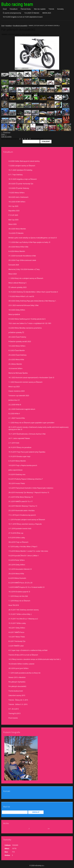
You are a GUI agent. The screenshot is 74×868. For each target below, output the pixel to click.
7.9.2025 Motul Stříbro (16, 193)
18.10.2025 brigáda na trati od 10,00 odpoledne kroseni (23, 17)
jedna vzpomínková (15, 470)
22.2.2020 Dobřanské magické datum (22, 409)
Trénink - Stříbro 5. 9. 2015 (18, 704)
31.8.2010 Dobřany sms (17, 474)
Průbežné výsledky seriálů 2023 (20, 341)
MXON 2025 (47, 13)
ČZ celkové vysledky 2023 (17, 287)
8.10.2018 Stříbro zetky (17, 538)
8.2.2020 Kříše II (14, 414)
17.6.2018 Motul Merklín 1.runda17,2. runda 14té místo (28, 551)
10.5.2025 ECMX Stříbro (17, 202)
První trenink (13, 718)
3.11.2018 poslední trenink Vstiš (20, 529)
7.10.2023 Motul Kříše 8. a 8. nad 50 (21, 296)
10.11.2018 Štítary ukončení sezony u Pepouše (25, 524)
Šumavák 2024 (14, 265)
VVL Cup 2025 (13, 206)
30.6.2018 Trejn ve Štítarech (18, 542)
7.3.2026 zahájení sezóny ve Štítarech (22, 166)
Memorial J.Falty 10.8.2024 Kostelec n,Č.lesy (24, 269)
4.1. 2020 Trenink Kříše (17, 418)
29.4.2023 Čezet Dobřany (17, 355)
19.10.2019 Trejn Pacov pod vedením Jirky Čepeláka (27, 452)
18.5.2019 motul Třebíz (17, 483)
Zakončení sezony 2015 (17, 695)
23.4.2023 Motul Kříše (16, 360)
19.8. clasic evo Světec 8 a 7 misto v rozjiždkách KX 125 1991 (30, 323)
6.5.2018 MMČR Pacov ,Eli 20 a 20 (20, 583)
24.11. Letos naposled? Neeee (19, 438)
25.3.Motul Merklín (15, 364)
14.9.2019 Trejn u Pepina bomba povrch (23, 465)
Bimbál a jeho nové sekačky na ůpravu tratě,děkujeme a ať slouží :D (33, 238)
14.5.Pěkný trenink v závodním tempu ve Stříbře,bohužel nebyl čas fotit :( (34, 659)
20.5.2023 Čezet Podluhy (17, 337)
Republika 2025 (14, 211)
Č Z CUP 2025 (13, 215)
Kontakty (60, 9)
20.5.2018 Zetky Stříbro (17, 565)
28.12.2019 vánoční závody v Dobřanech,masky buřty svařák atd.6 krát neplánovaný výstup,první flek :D (38, 428)
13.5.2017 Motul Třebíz (17, 637)
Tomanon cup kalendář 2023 (19, 396)
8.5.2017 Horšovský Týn (17, 641)
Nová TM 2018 (14, 605)
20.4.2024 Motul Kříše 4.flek (18, 247)
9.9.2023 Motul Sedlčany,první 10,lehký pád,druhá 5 (27, 319)
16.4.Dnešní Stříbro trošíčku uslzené (21, 664)
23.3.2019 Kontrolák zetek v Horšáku (22, 511)
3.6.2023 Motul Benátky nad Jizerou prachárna (25, 328)
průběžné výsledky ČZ (16, 332)
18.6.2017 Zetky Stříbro (17, 628)
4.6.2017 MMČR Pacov (16, 632)
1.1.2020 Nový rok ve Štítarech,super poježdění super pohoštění (31, 423)
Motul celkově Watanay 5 (17, 283)
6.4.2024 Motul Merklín (17, 251)
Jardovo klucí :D (14, 400)
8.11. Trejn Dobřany (16, 175)
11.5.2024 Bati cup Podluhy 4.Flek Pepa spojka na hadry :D (29, 242)
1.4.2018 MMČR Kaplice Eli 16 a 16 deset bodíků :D (26, 587)
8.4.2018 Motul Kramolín (17, 578)
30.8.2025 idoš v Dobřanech (18, 197)
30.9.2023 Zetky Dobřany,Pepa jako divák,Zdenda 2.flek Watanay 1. (32, 301)
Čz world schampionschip (12, 13)
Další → (4, 135)
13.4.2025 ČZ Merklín (32, 13)
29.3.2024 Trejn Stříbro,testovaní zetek (22, 260)
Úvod (5, 9)
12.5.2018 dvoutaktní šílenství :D (20, 569)
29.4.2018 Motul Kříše (16, 574)
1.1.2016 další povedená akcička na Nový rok (24, 673)
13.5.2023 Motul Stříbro (17, 346)
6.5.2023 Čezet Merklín (17, 350)
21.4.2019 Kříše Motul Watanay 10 (21, 497)
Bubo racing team (17, 4)
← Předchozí (6, 132)
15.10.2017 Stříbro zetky (17, 623)
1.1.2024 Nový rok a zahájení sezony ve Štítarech (26, 278)
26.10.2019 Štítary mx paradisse (20, 447)
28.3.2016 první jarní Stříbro (18, 668)
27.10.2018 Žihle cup (16, 533)
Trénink (51, 9)
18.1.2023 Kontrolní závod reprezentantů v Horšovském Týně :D (31, 378)
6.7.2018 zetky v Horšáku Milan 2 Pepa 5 (23, 547)
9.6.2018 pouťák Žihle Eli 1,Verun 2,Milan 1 (24, 556)
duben (26, 829)
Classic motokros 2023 (17, 391)
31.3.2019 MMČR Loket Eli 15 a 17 (21, 501)
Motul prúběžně (14, 314)
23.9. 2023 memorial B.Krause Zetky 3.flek (24, 305)
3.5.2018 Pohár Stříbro (17, 560)
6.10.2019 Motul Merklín (17, 461)
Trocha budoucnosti (16, 691)
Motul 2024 (13, 274)
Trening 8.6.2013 (14, 713)
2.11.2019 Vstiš (14, 443)
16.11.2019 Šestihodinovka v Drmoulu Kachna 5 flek (27, 434)
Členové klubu (26, 9)
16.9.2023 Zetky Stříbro (17, 310)
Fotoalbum (14, 9)
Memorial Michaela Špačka (18, 373)
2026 (32, 829)
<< (8, 829)
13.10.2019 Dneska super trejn (19, 456)
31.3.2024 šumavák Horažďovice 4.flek (22, 256)
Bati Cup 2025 (13, 220)
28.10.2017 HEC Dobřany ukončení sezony (24, 610)
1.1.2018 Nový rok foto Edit (18, 596)
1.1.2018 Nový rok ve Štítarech (19, 601)
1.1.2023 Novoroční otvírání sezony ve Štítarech (25, 382)
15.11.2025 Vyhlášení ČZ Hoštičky (20, 170)
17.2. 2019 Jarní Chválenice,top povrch (22, 515)
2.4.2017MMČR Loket (16, 646)
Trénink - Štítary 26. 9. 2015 (18, 700)
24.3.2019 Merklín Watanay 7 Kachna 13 (23, 506)
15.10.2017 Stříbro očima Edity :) (20, 614)
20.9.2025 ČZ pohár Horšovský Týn (21, 184)
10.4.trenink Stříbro (15, 368)
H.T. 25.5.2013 (14, 709)
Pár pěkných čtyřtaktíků (17, 682)
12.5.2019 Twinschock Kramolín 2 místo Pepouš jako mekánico (31, 488)
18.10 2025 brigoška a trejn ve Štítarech (23, 179)
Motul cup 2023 (14, 387)
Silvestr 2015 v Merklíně (17, 677)
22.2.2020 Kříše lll (15, 405)
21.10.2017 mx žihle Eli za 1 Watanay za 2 (23, 619)
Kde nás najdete (40, 9)
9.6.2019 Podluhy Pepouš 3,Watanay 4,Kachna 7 (26, 479)
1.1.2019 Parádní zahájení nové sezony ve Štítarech (27, 520)
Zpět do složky (6, 137)
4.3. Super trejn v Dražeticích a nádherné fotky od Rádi (28, 650)
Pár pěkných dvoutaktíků (20, 26)
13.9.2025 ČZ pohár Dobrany (19, 188)
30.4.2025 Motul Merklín (17, 229)
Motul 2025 (13, 224)
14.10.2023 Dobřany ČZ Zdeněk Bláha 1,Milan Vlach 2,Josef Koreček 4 (33, 292)
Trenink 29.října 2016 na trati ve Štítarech (23, 655)
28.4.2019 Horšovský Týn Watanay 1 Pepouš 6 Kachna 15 (29, 492)
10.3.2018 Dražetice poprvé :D (19, 592)
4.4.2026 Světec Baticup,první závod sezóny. (24, 161)
